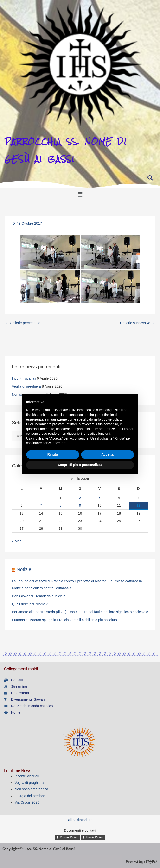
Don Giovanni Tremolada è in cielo (39, 596)
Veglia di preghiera (26, 386)
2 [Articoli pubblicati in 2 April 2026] (80, 498)
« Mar (16, 541)
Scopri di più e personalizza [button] (80, 465)
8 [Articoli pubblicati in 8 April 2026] (60, 505)
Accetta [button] (107, 454)
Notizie (24, 569)
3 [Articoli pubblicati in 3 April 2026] (99, 498)
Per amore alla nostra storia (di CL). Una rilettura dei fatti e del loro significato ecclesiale (80, 612)
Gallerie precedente (23, 323)
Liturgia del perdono (30, 796)
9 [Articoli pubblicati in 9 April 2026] (80, 505)
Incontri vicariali (24, 378)
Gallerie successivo (137, 323)
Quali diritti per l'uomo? (30, 604)
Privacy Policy (69, 837)
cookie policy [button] (112, 419)
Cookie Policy (94, 837)
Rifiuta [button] (53, 454)
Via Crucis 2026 (27, 802)
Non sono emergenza (31, 789)
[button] (80, 186)
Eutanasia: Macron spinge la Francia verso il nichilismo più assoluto (64, 620)
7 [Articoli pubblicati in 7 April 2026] (41, 505)
